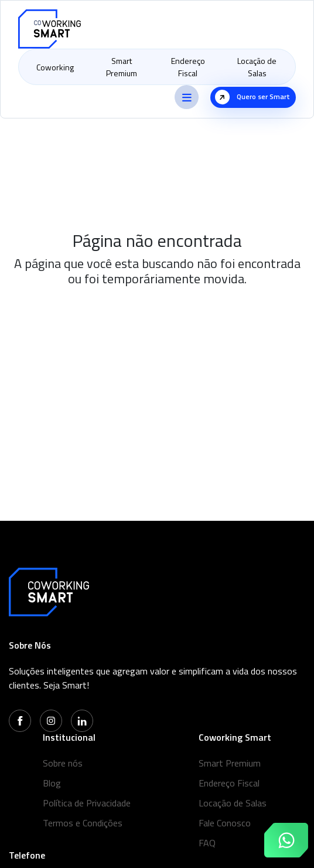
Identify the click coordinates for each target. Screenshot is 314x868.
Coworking (55, 67)
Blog (52, 783)
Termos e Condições (83, 823)
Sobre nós (63, 763)
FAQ (207, 843)
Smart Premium (122, 67)
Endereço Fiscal (188, 67)
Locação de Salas (257, 67)
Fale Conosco (225, 823)
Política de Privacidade (87, 803)
